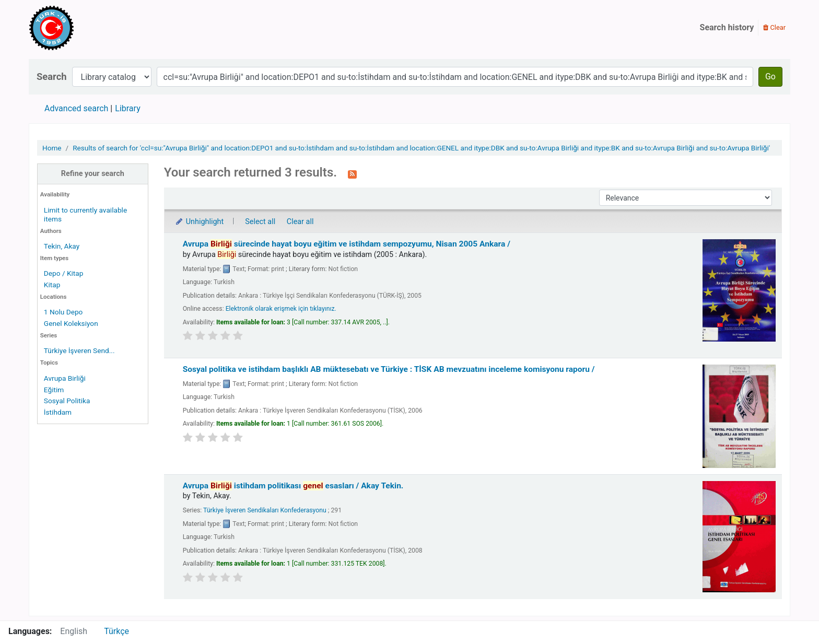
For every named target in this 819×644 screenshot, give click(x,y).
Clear (774, 27)
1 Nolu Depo (63, 312)
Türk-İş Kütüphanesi (81, 28)
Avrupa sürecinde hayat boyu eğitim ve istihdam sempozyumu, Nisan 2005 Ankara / (347, 244)
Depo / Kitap (64, 273)
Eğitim (54, 390)
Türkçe (116, 631)
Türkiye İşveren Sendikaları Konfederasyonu (265, 510)
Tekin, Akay (62, 246)
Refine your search (93, 174)
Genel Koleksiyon (71, 323)
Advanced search (76, 108)
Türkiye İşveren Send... (79, 350)
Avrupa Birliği (65, 378)
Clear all (300, 222)
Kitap (52, 285)
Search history (727, 27)
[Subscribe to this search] (352, 173)
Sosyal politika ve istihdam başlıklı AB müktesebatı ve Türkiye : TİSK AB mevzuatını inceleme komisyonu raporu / (389, 369)
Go (770, 77)
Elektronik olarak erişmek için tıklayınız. (281, 309)
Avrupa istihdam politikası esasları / (293, 486)
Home (52, 148)
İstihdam (58, 412)
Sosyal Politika (67, 401)
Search (52, 77)
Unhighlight (199, 222)
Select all (260, 222)
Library (127, 108)
